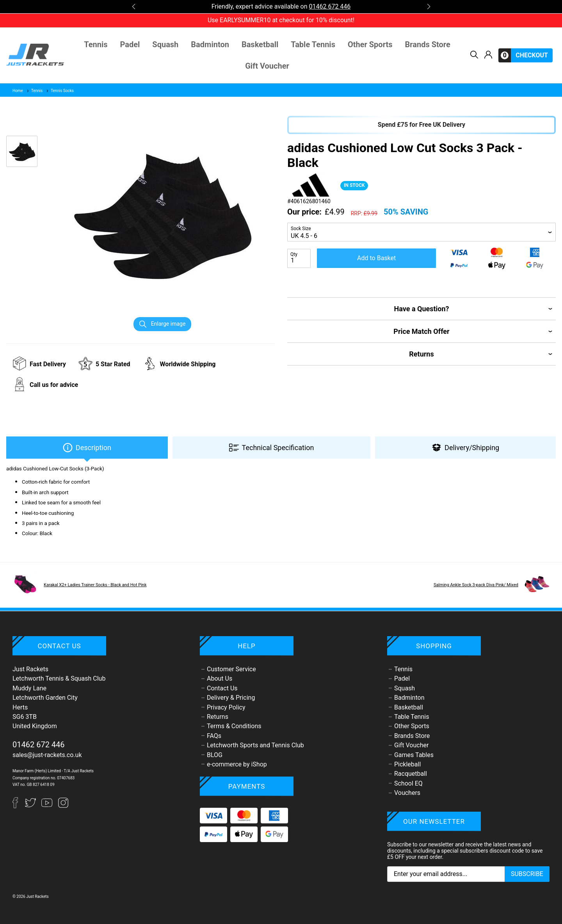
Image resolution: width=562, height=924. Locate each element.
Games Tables (414, 755)
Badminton (210, 45)
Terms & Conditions (234, 726)
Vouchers (407, 793)
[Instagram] (63, 806)
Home (18, 91)
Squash (165, 45)
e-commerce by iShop (237, 764)
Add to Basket (376, 258)
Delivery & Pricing (231, 698)
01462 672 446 (330, 6)
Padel (130, 45)
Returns (218, 717)
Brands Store (428, 45)
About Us (220, 678)
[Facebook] (19, 806)
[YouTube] (48, 806)
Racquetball (411, 774)
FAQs (214, 736)
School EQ (408, 783)
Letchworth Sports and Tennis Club (255, 745)
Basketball (260, 45)
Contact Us (222, 688)
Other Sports (370, 45)
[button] (133, 7)
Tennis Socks (60, 91)
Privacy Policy (226, 707)
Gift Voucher (267, 66)
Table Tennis (313, 45)
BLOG (215, 755)
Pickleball (407, 764)
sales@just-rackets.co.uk (47, 755)
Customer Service (231, 669)
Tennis (96, 45)
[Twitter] (31, 806)
